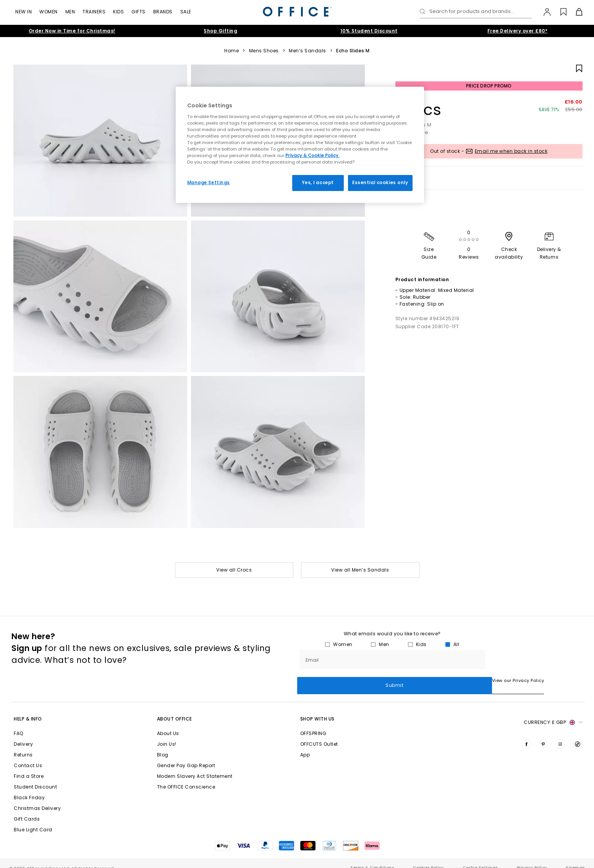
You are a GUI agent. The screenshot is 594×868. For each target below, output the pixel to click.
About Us (168, 723)
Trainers (94, 12)
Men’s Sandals (308, 51)
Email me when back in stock (511, 151)
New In (23, 12)
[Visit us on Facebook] (526, 734)
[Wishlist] (559, 12)
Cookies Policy (428, 858)
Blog (163, 745)
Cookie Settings (480, 858)
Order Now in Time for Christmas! (72, 31)
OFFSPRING (313, 723)
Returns (23, 745)
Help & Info (28, 709)
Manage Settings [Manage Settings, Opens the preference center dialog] (209, 183)
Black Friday (29, 788)
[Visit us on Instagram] (560, 734)
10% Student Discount (369, 31)
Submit (535, 659)
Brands (163, 12)
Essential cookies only (380, 183)
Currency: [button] (553, 713)
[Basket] (575, 12)
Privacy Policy (532, 858)
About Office (175, 709)
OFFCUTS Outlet (319, 734)
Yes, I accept (318, 183)
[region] (300, 145)
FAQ (19, 723)
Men (70, 12)
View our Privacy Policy (323, 680)
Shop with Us (317, 709)
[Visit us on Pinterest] (544, 734)
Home (231, 51)
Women (49, 12)
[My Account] (543, 12)
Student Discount (35, 777)
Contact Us (28, 755)
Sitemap (575, 858)
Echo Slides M (353, 51)
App (305, 745)
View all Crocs (234, 570)
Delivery (23, 734)
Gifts (138, 12)
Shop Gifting (220, 31)
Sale (186, 12)
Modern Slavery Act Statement (195, 766)
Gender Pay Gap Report (186, 755)
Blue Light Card (33, 820)
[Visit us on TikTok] (578, 734)
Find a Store (29, 766)
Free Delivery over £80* (518, 31)
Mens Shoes (264, 51)
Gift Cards (27, 809)
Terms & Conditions (372, 858)
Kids (118, 12)
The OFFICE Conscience (186, 777)
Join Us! (167, 734)
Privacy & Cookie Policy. (312, 155)
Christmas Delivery (37, 798)
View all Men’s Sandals (360, 570)
